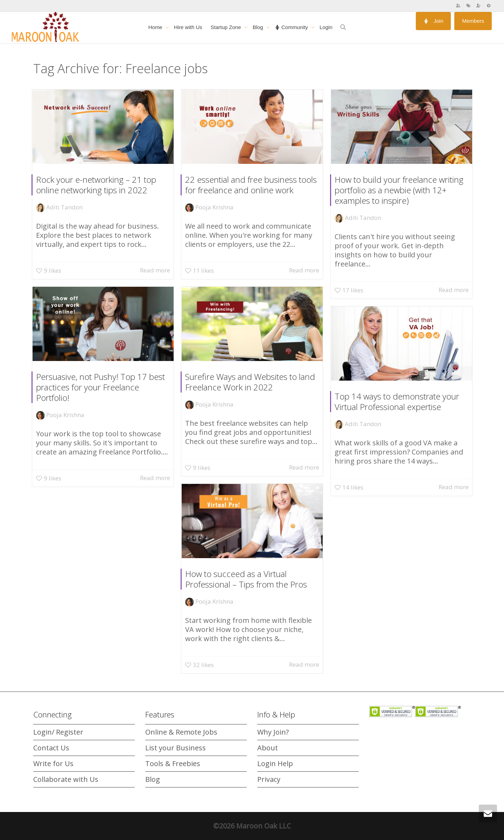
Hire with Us (188, 27)
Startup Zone (227, 27)
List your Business (176, 748)
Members (473, 21)
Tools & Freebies (173, 763)
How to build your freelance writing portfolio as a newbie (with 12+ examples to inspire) (399, 190)
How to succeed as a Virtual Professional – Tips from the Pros (249, 579)
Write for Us (53, 763)
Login (326, 27)
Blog (259, 27)
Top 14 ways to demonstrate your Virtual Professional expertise (399, 401)
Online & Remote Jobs (181, 732)
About (268, 748)
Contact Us (51, 748)
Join (433, 21)
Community (292, 27)
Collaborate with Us (66, 779)
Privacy (269, 779)
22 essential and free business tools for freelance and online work (251, 185)
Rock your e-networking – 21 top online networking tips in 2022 (96, 185)
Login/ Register (58, 732)
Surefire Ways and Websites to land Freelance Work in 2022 (251, 382)
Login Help (275, 763)
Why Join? (273, 732)
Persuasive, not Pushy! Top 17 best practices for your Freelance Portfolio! (101, 387)
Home (156, 27)
